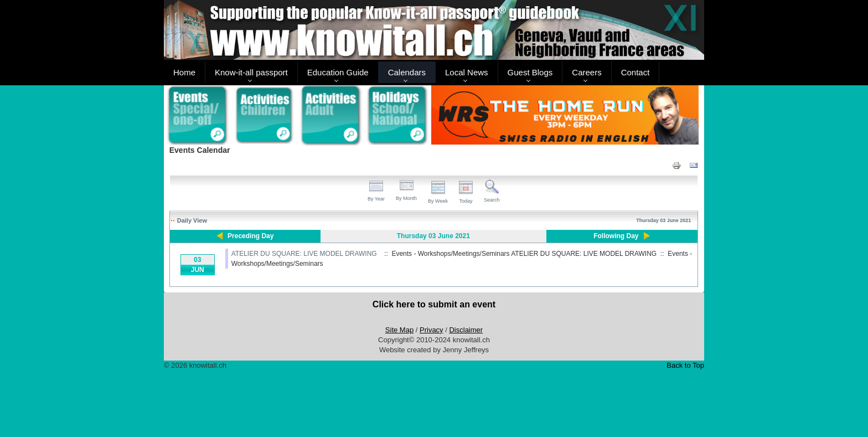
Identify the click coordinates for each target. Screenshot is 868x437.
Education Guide (338, 72)
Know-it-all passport (251, 72)
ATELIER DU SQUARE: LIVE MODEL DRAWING (304, 254)
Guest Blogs (530, 72)
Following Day (616, 236)
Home (184, 72)
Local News (467, 72)
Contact (635, 72)
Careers (587, 72)
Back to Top (685, 365)
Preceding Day (250, 236)
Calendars (407, 72)
